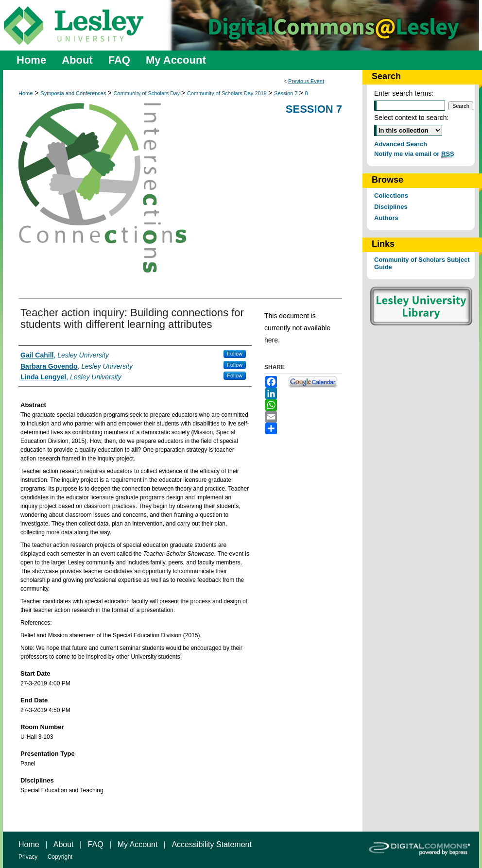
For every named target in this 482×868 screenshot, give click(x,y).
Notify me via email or (414, 154)
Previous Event (306, 81)
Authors (386, 218)
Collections (391, 196)
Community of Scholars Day (147, 93)
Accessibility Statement (212, 844)
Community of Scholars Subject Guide (422, 263)
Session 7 (286, 93)
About (64, 844)
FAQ (96, 844)
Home (26, 93)
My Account (138, 844)
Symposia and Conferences (74, 93)
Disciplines (391, 207)
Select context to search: (411, 118)
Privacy (28, 857)
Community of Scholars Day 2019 (228, 93)
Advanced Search (401, 144)
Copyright (60, 857)
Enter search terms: (404, 93)
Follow (235, 354)
